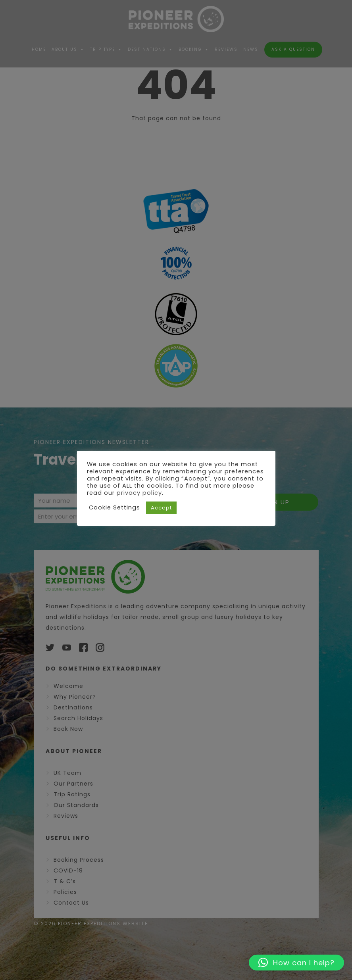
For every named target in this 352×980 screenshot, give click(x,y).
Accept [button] (161, 508)
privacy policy (139, 493)
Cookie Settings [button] (114, 507)
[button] (296, 963)
